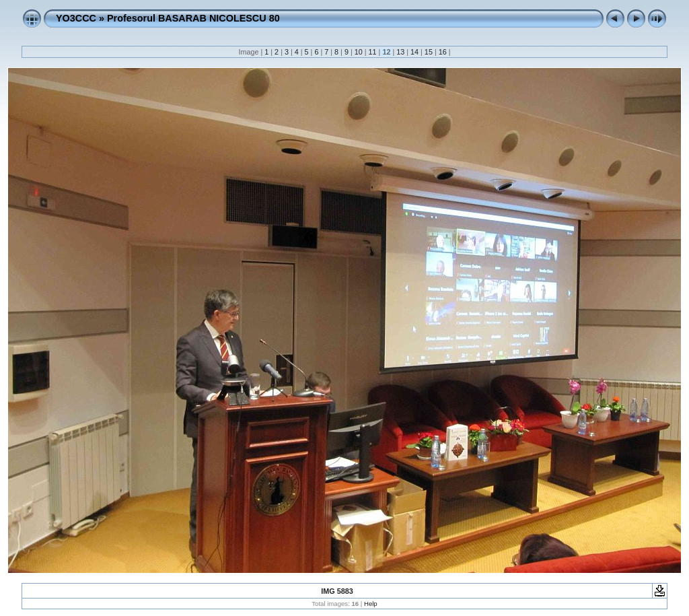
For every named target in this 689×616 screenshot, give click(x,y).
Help (371, 604)
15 (429, 52)
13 (400, 52)
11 (373, 52)
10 (359, 52)
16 (443, 52)
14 (414, 52)
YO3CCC (76, 18)
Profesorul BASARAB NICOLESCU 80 (193, 18)
